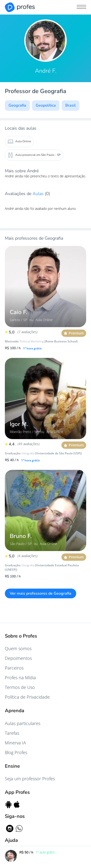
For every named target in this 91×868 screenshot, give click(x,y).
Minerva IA (15, 743)
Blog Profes (16, 752)
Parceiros (14, 668)
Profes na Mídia (20, 678)
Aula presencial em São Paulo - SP (34, 155)
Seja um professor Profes (30, 779)
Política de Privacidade (27, 697)
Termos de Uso (20, 687)
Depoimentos (18, 658)
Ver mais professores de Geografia (41, 593)
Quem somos (18, 648)
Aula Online (19, 142)
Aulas (39, 194)
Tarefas (12, 733)
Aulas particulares (23, 723)
